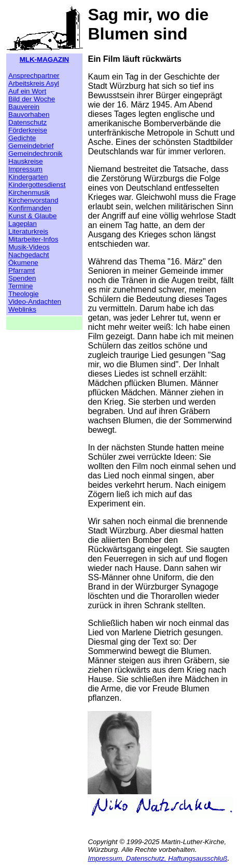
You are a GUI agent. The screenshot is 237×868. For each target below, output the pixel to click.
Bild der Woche (32, 99)
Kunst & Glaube (32, 216)
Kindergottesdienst (37, 185)
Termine (20, 286)
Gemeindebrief (31, 146)
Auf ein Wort (27, 91)
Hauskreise (26, 161)
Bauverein (24, 107)
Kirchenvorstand (33, 200)
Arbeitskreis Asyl (34, 83)
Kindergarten (28, 177)
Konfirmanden (30, 208)
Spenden (22, 278)
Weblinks (22, 309)
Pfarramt (22, 270)
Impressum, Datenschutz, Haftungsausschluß (157, 858)
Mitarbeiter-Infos (33, 239)
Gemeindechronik (35, 153)
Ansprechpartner (34, 76)
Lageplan (23, 224)
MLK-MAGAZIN (45, 59)
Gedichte (22, 138)
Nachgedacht (29, 255)
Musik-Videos (29, 247)
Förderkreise (28, 130)
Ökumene (23, 263)
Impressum (25, 169)
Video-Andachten (35, 302)
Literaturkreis (28, 231)
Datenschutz (27, 122)
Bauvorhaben (29, 115)
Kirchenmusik (29, 192)
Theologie (24, 294)
